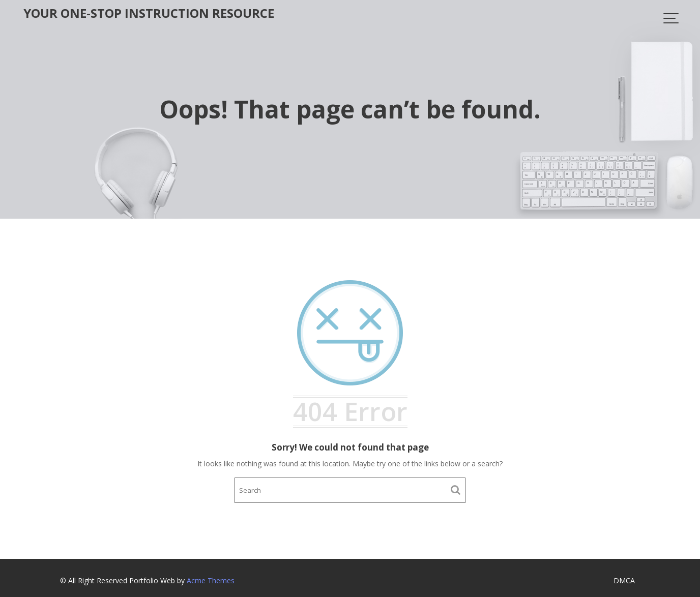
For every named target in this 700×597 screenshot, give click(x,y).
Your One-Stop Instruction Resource (149, 13)
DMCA (624, 580)
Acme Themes (211, 580)
